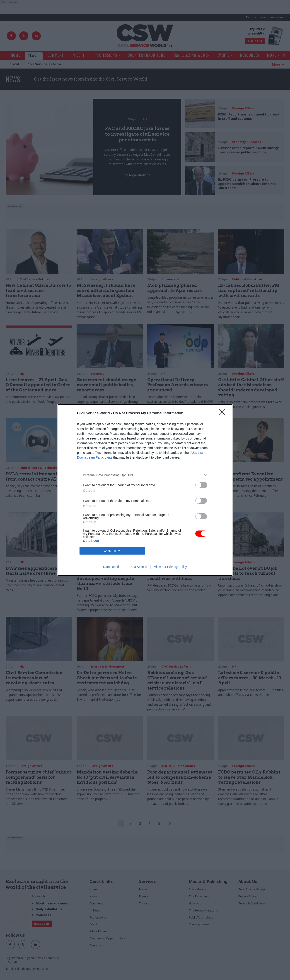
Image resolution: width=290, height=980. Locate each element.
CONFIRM (112, 551)
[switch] (201, 485)
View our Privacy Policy (170, 567)
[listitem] (145, 475)
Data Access (138, 567)
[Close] (223, 413)
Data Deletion (113, 567)
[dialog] (145, 490)
